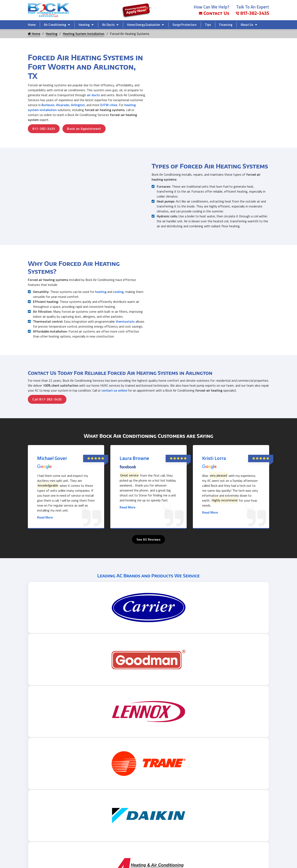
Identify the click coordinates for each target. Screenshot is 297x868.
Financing (226, 25)
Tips (208, 25)
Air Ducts (108, 25)
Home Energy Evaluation (144, 25)
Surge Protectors (184, 25)
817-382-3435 (252, 13)
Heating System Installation (84, 34)
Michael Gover (52, 462)
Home (32, 25)
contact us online (114, 394)
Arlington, (78, 105)
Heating (84, 25)
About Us (247, 25)
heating (101, 295)
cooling (118, 295)
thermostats (125, 325)
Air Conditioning (55, 25)
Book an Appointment (84, 129)
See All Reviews (149, 543)
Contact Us (214, 13)
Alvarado (63, 105)
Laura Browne (134, 462)
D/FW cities (109, 105)
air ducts (93, 95)
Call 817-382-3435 (47, 403)
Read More (45, 521)
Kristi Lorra (214, 462)
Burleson (48, 105)
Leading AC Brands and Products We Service (148, 579)
